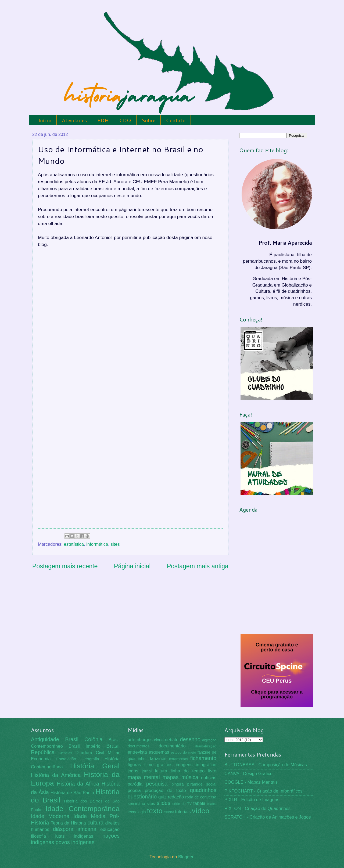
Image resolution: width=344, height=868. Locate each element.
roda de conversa (201, 797)
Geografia (90, 759)
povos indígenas (75, 842)
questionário (142, 797)
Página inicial (132, 566)
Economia (41, 759)
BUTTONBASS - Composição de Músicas (266, 765)
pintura (178, 784)
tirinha (169, 812)
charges (145, 740)
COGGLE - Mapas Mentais (251, 782)
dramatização (206, 746)
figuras (134, 765)
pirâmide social (202, 784)
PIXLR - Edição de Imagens (252, 800)
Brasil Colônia (84, 739)
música (190, 777)
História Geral (95, 766)
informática (97, 544)
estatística (74, 544)
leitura (161, 771)
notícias (209, 778)
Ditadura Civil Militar (98, 753)
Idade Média (89, 816)
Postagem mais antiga (198, 566)
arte (132, 740)
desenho (190, 739)
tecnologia (137, 812)
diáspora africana (75, 829)
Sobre (148, 120)
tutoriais (183, 812)
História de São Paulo (72, 793)
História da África (78, 784)
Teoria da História (68, 823)
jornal (147, 771)
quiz (162, 797)
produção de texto (165, 791)
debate (172, 740)
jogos (133, 771)
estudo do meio (184, 752)
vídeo (201, 811)
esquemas (159, 752)
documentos (139, 746)
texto (155, 811)
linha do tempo (188, 771)
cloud (159, 740)
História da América (56, 775)
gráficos (165, 765)
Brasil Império (84, 746)
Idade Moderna (50, 816)
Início (45, 120)
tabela (199, 803)
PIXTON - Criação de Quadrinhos (257, 809)
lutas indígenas (74, 836)
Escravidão (66, 759)
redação (176, 797)
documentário (172, 746)
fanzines (158, 759)
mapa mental (144, 777)
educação (110, 829)
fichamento (203, 758)
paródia (135, 784)
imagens (184, 765)
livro (212, 771)
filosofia (38, 836)
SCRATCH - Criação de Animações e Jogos (268, 817)
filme (149, 765)
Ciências (65, 753)
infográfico (206, 765)
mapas (171, 777)
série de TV (182, 804)
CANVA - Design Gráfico (248, 774)
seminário (136, 804)
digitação (209, 740)
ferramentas (179, 759)
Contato (176, 120)
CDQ (125, 120)
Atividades (74, 120)
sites (115, 544)
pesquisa (157, 784)
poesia (134, 791)
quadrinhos (203, 790)
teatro (212, 804)
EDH (103, 120)
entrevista (137, 752)
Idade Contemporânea (83, 809)
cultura (95, 823)
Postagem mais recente (65, 566)
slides (164, 803)
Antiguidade (45, 739)
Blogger (186, 857)
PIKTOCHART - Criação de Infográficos (264, 791)
